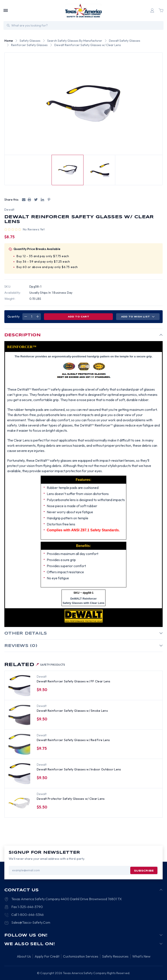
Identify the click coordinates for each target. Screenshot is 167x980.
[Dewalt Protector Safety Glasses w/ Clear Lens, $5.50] (19, 803)
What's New (141, 956)
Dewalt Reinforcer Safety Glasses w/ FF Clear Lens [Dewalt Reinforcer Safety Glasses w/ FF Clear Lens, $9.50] (74, 681)
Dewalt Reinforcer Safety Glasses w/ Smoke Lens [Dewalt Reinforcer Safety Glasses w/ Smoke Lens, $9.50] (72, 711)
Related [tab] (35, 665)
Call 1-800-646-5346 (28, 915)
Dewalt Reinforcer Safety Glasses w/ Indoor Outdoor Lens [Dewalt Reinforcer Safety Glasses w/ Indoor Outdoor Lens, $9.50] (79, 769)
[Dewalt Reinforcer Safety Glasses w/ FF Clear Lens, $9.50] (19, 686)
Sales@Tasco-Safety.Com (31, 922)
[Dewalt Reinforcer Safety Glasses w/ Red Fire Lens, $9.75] (19, 744)
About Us (24, 956)
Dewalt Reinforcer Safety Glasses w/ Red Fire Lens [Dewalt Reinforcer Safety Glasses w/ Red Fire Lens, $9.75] (73, 740)
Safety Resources (115, 956)
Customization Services (81, 956)
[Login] (152, 10)
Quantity (13, 317)
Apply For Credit (47, 956)
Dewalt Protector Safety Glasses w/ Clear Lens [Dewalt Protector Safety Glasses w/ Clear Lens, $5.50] (71, 799)
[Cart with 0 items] (161, 10)
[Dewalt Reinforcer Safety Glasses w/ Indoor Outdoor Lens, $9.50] (19, 774)
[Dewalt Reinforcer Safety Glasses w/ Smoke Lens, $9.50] (19, 715)
